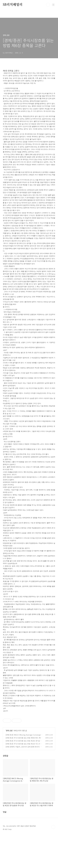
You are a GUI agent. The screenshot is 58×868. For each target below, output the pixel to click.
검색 (48, 5)
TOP (53, 860)
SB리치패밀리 (13, 5)
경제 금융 (9, 764)
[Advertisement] (29, 731)
